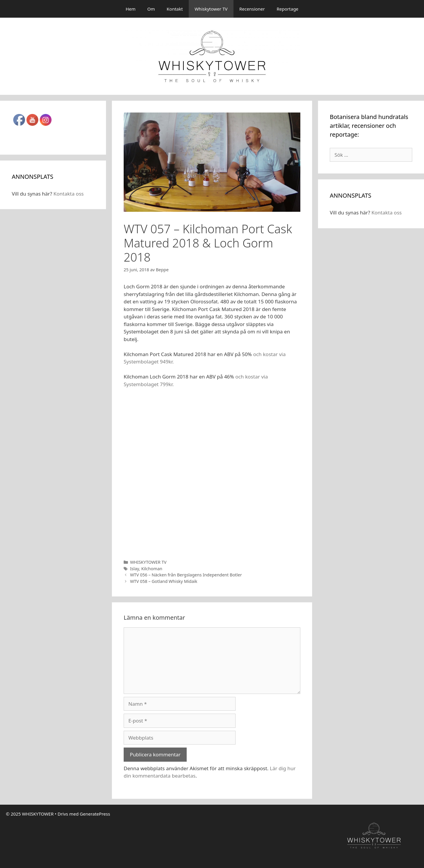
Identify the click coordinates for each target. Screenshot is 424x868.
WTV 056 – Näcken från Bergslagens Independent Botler (186, 575)
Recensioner (252, 9)
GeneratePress (95, 814)
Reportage (288, 9)
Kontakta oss (68, 194)
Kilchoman (152, 569)
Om (151, 9)
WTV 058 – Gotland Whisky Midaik (164, 581)
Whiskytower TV (211, 9)
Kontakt (175, 9)
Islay (135, 569)
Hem (131, 9)
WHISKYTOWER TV (148, 562)
